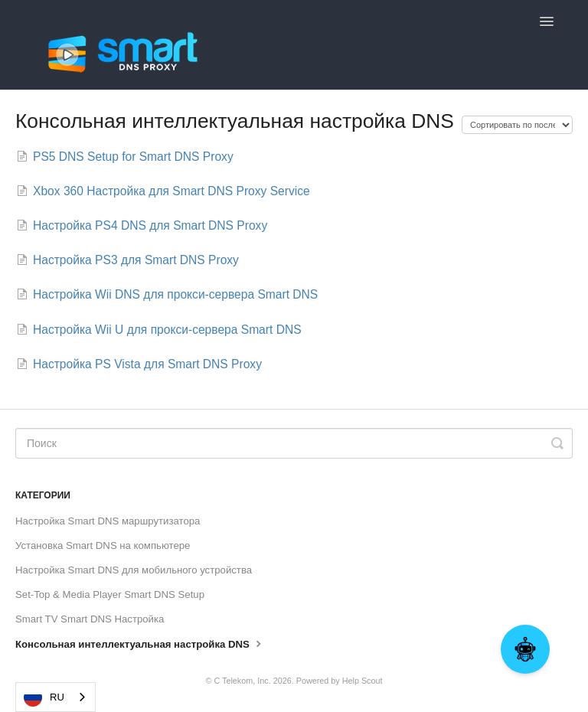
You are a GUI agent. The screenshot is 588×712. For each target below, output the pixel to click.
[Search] (294, 443)
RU (44, 697)
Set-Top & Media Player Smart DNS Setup (110, 594)
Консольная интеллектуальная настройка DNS (140, 643)
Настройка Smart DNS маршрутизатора (108, 521)
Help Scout (363, 681)
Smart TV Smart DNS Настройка (90, 619)
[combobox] (56, 697)
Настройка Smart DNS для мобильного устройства (134, 570)
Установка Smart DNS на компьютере (103, 545)
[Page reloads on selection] (517, 125)
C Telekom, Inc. (242, 681)
